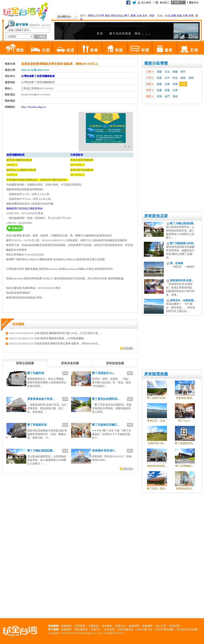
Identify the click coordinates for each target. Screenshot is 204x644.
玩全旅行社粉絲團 (187, 629)
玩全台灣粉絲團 (164, 629)
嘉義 (159, 84)
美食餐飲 (107, 626)
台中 (167, 78)
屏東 (183, 84)
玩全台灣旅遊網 (25, 12)
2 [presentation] (125, 146)
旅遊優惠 (147, 626)
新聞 (139, 48)
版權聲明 (66, 629)
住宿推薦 (80, 626)
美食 (90, 48)
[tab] (121, 147)
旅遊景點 (66, 626)
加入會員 (146, 3)
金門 (167, 96)
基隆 (159, 72)
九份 (139, 16)
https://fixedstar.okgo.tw (34, 107)
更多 (152, 16)
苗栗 (159, 78)
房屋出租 (120, 626)
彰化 (175, 78)
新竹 (183, 72)
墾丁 (127, 16)
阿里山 (92, 16)
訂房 (189, 48)
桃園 (175, 72)
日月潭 (100, 16)
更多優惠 (128, 348)
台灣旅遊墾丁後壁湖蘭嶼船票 (38, 76)
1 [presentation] (121, 146)
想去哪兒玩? (64, 17)
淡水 (145, 16)
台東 (185, 16)
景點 (15, 48)
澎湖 (191, 16)
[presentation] (25, 363)
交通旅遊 (93, 626)
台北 (168, 16)
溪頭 (107, 16)
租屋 (114, 48)
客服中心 (96, 629)
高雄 (175, 84)
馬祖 (175, 96)
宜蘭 (173, 16)
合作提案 (110, 629)
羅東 (133, 16)
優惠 (164, 48)
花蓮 (179, 16)
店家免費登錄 (126, 629)
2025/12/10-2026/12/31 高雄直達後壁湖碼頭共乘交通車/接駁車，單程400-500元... (55, 343)
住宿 (40, 48)
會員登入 (165, 3)
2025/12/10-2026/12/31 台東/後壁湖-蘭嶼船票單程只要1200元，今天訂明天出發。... (56, 333)
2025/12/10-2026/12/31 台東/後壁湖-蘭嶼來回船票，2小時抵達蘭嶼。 (48, 338)
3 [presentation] (129, 146)
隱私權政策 (81, 629)
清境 (113, 16)
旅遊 (65, 48)
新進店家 (175, 626)
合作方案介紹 (144, 629)
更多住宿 (128, 469)
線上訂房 (161, 626)
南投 (183, 78)
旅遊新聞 (134, 626)
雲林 (191, 78)
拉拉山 (120, 16)
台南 (167, 84)
